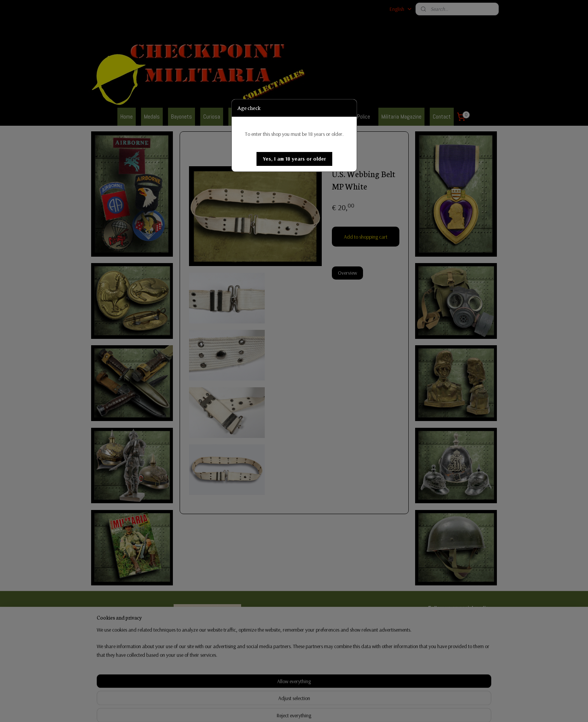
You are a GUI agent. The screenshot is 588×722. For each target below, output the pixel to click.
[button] (294, 159)
